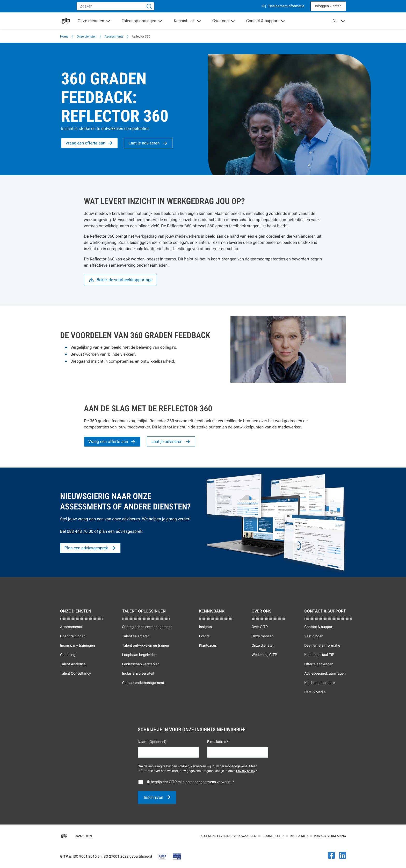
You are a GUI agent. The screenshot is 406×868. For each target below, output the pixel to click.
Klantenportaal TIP (319, 655)
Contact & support (319, 627)
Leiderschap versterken (141, 664)
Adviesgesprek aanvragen (325, 674)
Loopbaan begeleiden (139, 655)
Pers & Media (315, 692)
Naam (152, 742)
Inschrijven (154, 797)
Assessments (114, 37)
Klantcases (208, 646)
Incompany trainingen (77, 646)
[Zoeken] (149, 6)
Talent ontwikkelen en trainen (145, 646)
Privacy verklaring (330, 836)
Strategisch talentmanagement (147, 627)
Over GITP (260, 627)
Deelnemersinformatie (283, 6)
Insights (205, 627)
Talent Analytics (73, 664)
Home (64, 37)
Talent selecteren (136, 636)
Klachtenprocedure (319, 683)
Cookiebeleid (273, 836)
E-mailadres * (218, 742)
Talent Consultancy (75, 674)
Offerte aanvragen (319, 664)
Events (204, 636)
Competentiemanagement (143, 683)
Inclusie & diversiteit (138, 674)
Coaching (68, 655)
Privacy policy (246, 771)
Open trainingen (73, 636)
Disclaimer (299, 836)
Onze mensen (263, 636)
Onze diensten (86, 37)
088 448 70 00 (80, 531)
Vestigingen (314, 636)
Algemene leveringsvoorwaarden (228, 836)
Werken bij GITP (264, 655)
